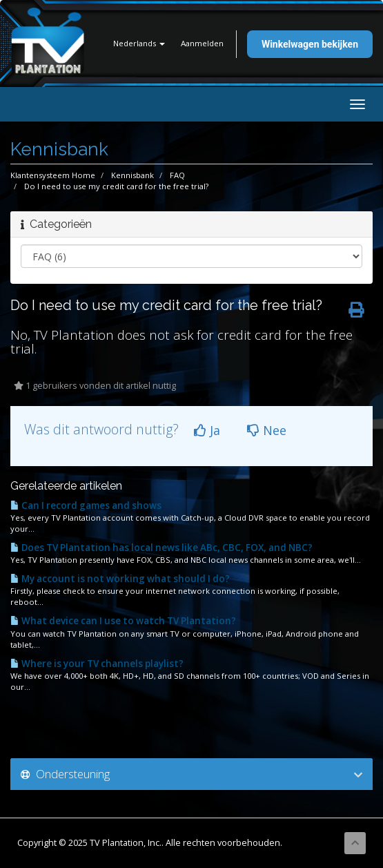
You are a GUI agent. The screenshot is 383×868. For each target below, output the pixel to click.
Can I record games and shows (86, 505)
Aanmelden (202, 43)
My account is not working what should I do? (120, 579)
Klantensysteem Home (53, 175)
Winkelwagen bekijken (310, 44)
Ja (207, 430)
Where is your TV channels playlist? (97, 664)
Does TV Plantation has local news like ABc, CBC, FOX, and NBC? (161, 548)
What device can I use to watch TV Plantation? (123, 621)
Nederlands (139, 43)
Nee (267, 430)
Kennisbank (132, 175)
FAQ (177, 175)
